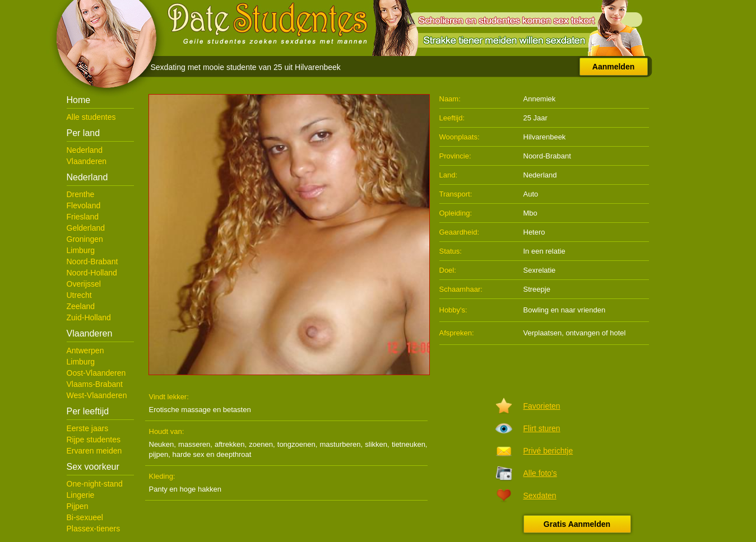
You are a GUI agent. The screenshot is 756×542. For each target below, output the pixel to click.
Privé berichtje (548, 451)
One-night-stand (95, 484)
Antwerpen (85, 351)
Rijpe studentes (94, 440)
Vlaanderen (87, 161)
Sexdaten (540, 496)
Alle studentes (91, 117)
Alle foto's (540, 473)
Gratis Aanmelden (577, 524)
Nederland (85, 150)
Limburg (81, 250)
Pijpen (78, 506)
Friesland (83, 217)
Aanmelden (613, 67)
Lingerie (81, 495)
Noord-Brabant (92, 261)
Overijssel (84, 284)
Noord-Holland (92, 273)
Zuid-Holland (89, 317)
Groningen (85, 239)
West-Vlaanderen (97, 395)
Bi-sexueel (85, 517)
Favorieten (542, 406)
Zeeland (81, 306)
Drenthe (81, 194)
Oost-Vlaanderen (96, 373)
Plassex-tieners (94, 529)
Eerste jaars (88, 428)
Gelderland (86, 228)
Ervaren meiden (94, 451)
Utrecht (79, 295)
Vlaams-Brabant (95, 384)
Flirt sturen (542, 428)
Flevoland (84, 205)
